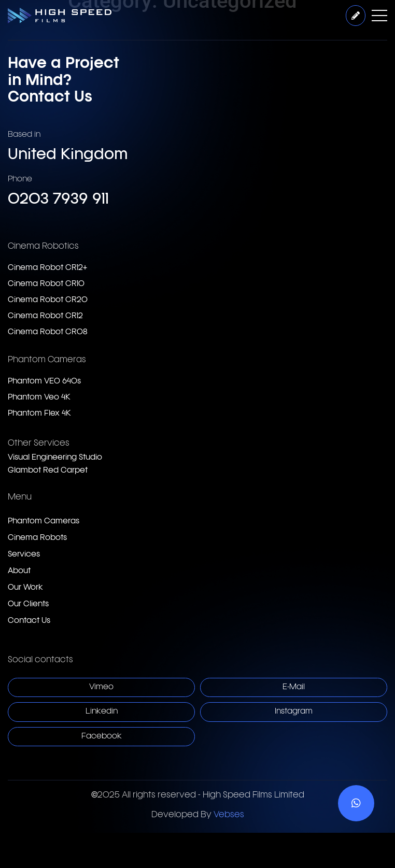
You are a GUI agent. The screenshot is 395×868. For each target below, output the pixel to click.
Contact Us (29, 621)
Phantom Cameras (44, 522)
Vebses (229, 815)
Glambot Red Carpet (48, 471)
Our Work (25, 588)
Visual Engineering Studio (55, 458)
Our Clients (28, 604)
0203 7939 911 (58, 200)
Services (24, 555)
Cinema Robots (37, 538)
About (19, 571)
